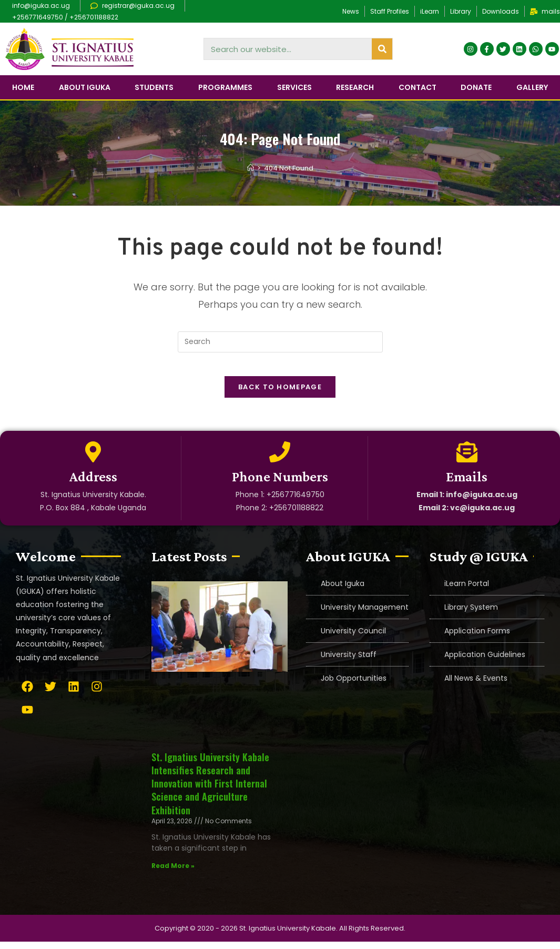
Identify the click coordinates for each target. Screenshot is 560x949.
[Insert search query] (280, 342)
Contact (418, 87)
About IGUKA (85, 87)
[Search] (382, 49)
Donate (476, 87)
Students (154, 87)
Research (355, 87)
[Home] (251, 168)
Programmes (225, 87)
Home (23, 87)
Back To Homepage (280, 395)
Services (294, 87)
